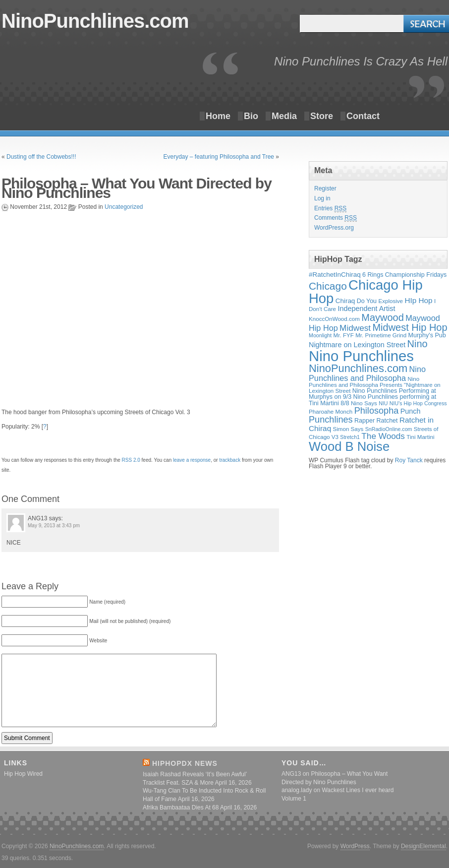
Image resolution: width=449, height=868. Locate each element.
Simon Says (348, 429)
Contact (363, 116)
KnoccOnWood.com (334, 319)
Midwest (355, 328)
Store (322, 116)
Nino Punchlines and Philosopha (367, 373)
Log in (322, 198)
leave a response (192, 460)
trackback (230, 460)
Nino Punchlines (361, 356)
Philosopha (377, 411)
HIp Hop (418, 300)
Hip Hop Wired (23, 774)
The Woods (383, 436)
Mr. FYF (344, 335)
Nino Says (364, 403)
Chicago (328, 286)
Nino (418, 344)
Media (284, 116)
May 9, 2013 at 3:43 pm (54, 526)
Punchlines (331, 420)
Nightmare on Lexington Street (357, 345)
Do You (367, 301)
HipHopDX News (185, 763)
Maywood (383, 317)
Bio (251, 116)
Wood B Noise (349, 446)
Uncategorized (124, 207)
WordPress (355, 846)
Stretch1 (350, 437)
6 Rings (373, 275)
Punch (411, 411)
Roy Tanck (409, 460)
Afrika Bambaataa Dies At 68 (181, 807)
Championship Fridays (416, 275)
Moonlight (320, 335)
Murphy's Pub (427, 335)
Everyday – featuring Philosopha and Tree (219, 157)
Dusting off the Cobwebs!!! (41, 157)
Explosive (391, 301)
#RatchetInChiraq (335, 275)
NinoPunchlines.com (95, 21)
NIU (383, 403)
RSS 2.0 (131, 460)
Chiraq (345, 301)
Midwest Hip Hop (410, 327)
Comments (336, 218)
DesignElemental (423, 846)
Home (218, 116)
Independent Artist (366, 309)
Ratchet (387, 421)
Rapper (365, 421)
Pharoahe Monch (331, 411)
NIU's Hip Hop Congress (418, 403)
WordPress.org (334, 228)
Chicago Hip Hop (366, 292)
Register (325, 188)
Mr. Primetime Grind (381, 335)
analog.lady (297, 790)
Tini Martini (420, 437)
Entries (330, 209)
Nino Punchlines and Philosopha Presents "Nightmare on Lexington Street (375, 385)
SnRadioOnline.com (389, 429)
